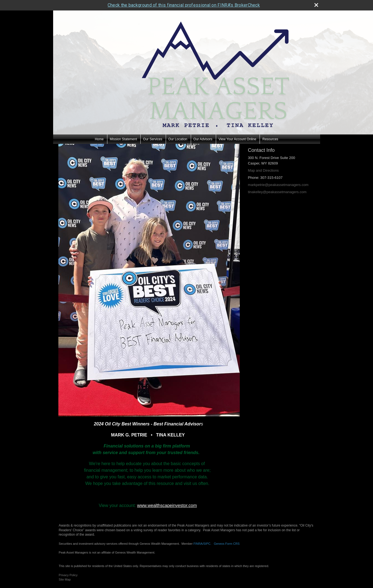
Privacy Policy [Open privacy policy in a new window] (68, 575)
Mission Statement (123, 139)
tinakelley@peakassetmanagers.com (277, 192)
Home (99, 139)
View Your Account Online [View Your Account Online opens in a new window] (237, 139)
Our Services (153, 139)
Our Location (178, 139)
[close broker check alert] (316, 5)
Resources (270, 139)
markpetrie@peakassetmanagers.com (278, 185)
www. (142, 505)
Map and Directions (263, 170)
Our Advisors (203, 139)
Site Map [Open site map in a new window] (65, 579)
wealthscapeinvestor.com (172, 505)
